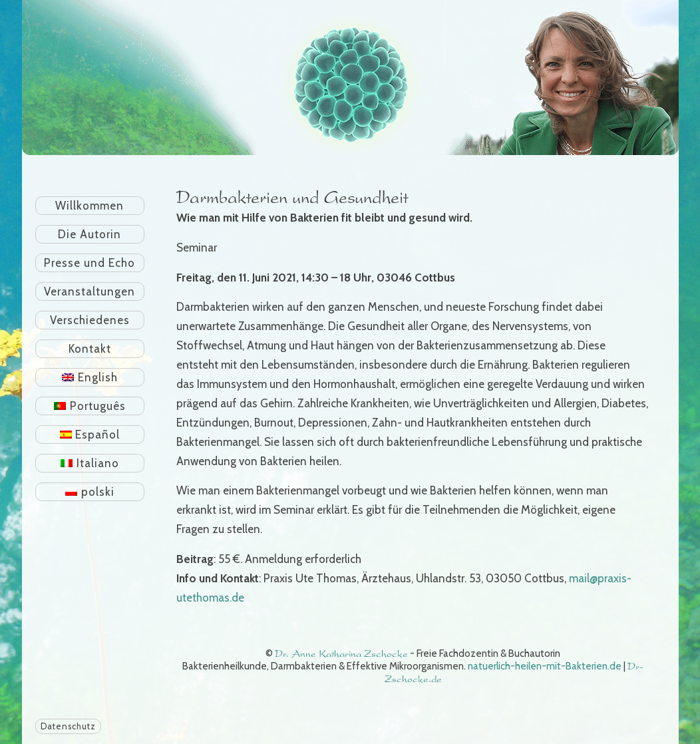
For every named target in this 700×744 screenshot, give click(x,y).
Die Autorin (89, 234)
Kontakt (90, 349)
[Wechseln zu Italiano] (90, 463)
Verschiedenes (90, 320)
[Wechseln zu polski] (90, 492)
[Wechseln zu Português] (90, 406)
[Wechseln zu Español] (90, 435)
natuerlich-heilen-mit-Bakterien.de (545, 666)
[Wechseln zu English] (90, 377)
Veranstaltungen (89, 291)
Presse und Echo (89, 263)
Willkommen (89, 206)
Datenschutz (68, 726)
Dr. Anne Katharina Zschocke (341, 654)
